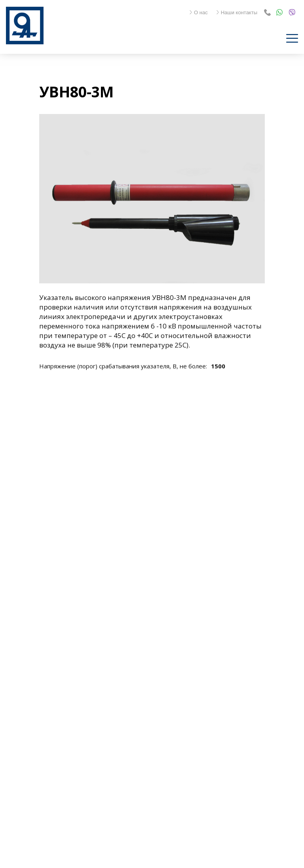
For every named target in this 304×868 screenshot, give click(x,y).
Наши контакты (237, 12)
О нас (198, 12)
